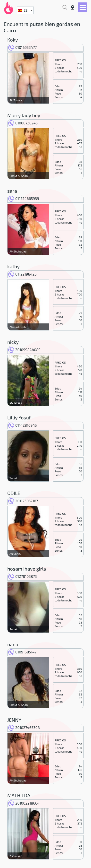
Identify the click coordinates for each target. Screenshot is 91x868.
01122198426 (22, 274)
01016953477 (22, 47)
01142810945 (23, 425)
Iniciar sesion (73, 8)
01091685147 (22, 652)
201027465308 (24, 728)
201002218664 (24, 803)
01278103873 (23, 576)
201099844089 (24, 350)
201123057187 (23, 501)
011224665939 (24, 199)
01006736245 (23, 123)
